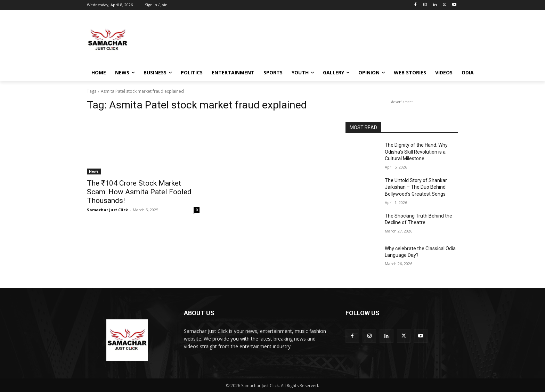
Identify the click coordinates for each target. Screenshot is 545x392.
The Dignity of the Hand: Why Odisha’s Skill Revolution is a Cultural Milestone (416, 152)
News (94, 171)
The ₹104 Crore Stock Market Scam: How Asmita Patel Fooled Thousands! (139, 192)
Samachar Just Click (107, 210)
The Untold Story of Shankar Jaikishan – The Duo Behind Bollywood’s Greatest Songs (416, 187)
